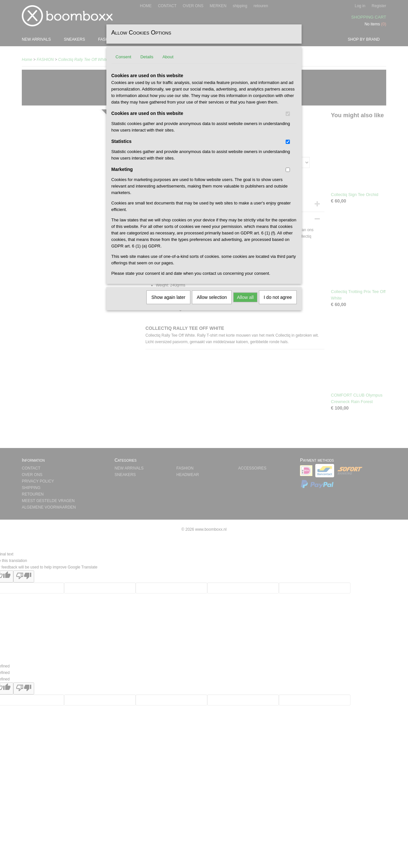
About (168, 57)
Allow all (245, 297)
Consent (123, 57)
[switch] (288, 114)
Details (147, 57)
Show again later (168, 297)
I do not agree (278, 297)
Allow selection (212, 297)
